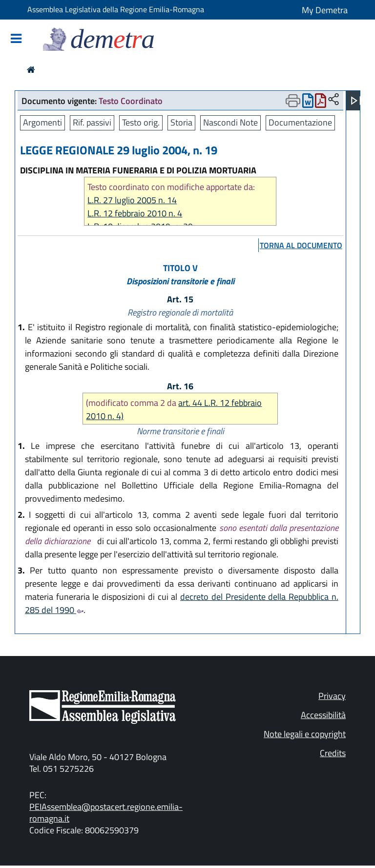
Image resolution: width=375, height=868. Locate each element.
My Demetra (325, 10)
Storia (181, 122)
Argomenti (42, 122)
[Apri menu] (356, 101)
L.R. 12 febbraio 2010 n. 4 (135, 213)
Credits (333, 753)
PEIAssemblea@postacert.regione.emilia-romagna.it (106, 813)
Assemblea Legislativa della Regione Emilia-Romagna (116, 9)
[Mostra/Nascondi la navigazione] (16, 39)
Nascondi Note (230, 122)
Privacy (332, 696)
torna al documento (301, 245)
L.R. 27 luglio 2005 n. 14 (132, 200)
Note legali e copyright (305, 734)
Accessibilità (323, 715)
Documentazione (300, 122)
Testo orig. (141, 122)
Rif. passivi (92, 122)
